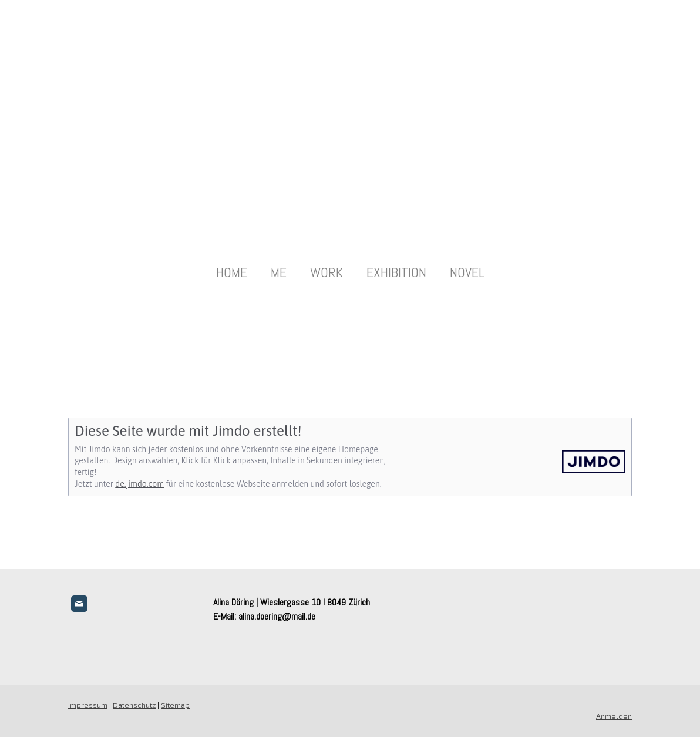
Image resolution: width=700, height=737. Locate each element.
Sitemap (175, 705)
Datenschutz (134, 705)
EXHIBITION (396, 272)
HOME (232, 272)
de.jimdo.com (139, 484)
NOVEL (467, 272)
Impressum (88, 705)
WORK (327, 272)
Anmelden (614, 716)
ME (279, 272)
